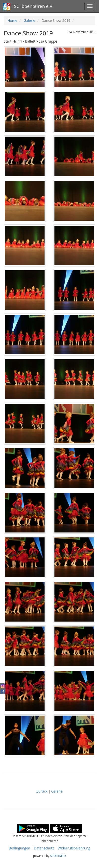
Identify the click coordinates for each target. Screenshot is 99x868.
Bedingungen (19, 848)
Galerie (29, 20)
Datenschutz (44, 848)
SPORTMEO (58, 856)
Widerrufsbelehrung (74, 848)
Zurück (42, 791)
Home (12, 20)
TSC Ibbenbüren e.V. (28, 7)
